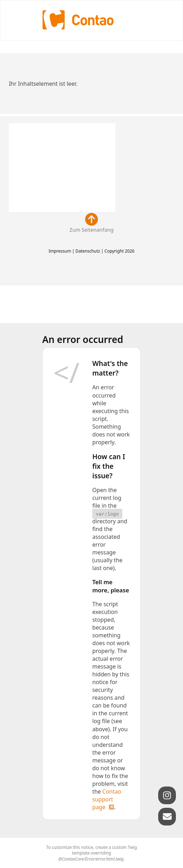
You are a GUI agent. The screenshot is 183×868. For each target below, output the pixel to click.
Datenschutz (88, 251)
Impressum (60, 251)
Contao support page (107, 799)
